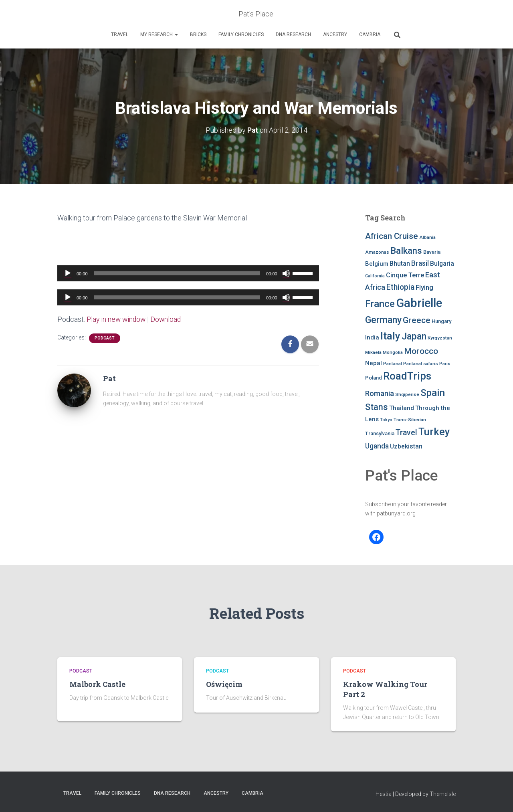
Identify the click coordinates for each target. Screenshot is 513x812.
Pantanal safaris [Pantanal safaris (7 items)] (421, 363)
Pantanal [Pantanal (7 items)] (393, 363)
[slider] (177, 273)
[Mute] (286, 273)
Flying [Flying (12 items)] (424, 288)
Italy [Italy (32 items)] (390, 336)
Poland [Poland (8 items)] (374, 378)
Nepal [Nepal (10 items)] (374, 363)
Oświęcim (224, 684)
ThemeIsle (443, 794)
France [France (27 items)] (380, 303)
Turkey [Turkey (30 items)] (434, 432)
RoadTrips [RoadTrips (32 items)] (407, 376)
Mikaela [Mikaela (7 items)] (373, 352)
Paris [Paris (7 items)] (445, 363)
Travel (120, 34)
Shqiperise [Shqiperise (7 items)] (407, 394)
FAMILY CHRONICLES (241, 34)
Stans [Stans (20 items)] (377, 407)
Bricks (198, 34)
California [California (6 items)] (375, 276)
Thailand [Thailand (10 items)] (402, 408)
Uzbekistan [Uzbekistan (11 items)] (406, 446)
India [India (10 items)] (372, 337)
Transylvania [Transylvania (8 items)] (380, 433)
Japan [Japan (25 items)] (414, 336)
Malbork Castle (97, 684)
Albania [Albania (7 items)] (427, 237)
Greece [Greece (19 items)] (417, 320)
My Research (159, 34)
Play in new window (117, 319)
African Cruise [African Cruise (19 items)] (392, 236)
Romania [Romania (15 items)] (380, 393)
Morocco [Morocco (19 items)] (421, 351)
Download (168, 319)
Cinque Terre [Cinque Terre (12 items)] (405, 275)
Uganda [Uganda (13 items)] (377, 446)
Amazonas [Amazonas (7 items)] (377, 252)
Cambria (370, 34)
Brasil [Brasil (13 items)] (420, 263)
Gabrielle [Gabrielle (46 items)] (419, 303)
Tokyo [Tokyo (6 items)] (386, 419)
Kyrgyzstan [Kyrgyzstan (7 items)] (440, 338)
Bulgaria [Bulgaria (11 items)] (442, 264)
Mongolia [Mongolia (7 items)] (393, 352)
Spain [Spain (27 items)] (433, 392)
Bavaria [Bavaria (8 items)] (432, 252)
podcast (105, 338)
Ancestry (335, 34)
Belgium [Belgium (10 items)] (377, 264)
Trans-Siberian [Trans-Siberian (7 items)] (410, 419)
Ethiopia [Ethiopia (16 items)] (400, 287)
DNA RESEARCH (293, 34)
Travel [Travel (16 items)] (406, 433)
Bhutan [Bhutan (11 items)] (400, 264)
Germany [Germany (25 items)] (383, 320)
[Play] (68, 273)
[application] (188, 273)
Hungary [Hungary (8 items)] (441, 321)
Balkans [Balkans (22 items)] (406, 250)
